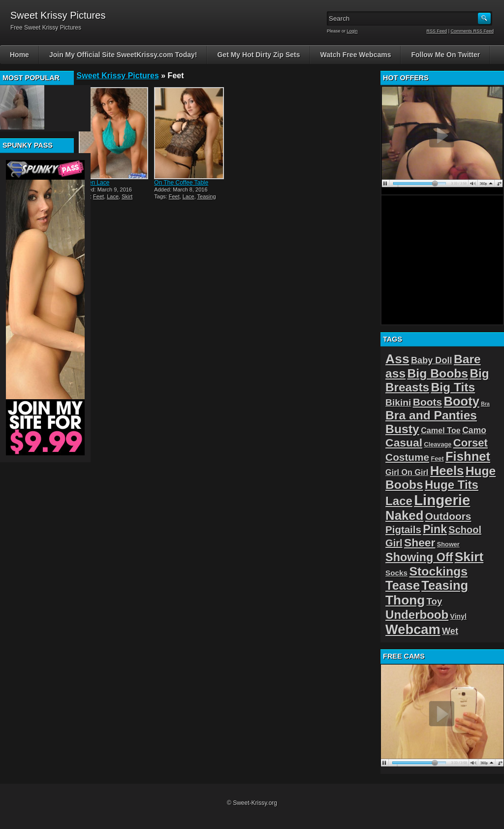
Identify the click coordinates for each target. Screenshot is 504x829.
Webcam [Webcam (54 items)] (413, 629)
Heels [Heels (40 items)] (447, 471)
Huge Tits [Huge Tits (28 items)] (452, 485)
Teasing (207, 196)
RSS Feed (437, 31)
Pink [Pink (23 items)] (435, 529)
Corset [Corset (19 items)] (471, 443)
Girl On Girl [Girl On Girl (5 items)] (407, 472)
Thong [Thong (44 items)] (405, 600)
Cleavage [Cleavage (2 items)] (438, 444)
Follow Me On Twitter (445, 55)
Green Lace (94, 183)
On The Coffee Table (181, 183)
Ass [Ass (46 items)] (397, 359)
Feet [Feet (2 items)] (437, 459)
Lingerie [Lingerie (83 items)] (442, 500)
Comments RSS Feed (472, 31)
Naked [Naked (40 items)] (404, 515)
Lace (113, 196)
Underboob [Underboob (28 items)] (417, 615)
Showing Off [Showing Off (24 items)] (419, 557)
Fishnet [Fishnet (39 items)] (468, 456)
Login (352, 31)
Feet (98, 196)
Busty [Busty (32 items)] (402, 429)
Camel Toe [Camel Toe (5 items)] (441, 430)
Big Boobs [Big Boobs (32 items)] (438, 373)
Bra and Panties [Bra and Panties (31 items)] (431, 415)
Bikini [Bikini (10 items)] (398, 402)
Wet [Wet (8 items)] (450, 631)
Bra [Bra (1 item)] (485, 404)
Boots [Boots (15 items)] (428, 402)
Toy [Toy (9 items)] (435, 601)
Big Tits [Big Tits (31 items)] (453, 387)
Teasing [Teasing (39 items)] (445, 585)
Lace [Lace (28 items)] (399, 501)
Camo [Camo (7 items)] (474, 430)
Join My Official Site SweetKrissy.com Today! (123, 55)
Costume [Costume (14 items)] (407, 457)
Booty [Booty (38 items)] (462, 401)
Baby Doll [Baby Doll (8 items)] (432, 360)
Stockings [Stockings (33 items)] (438, 571)
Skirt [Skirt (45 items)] (469, 557)
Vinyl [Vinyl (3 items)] (458, 616)
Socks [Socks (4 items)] (396, 573)
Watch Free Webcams (356, 55)
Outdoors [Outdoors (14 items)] (448, 516)
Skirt (127, 196)
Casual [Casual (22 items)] (404, 443)
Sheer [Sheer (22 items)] (420, 542)
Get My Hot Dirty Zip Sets (258, 55)
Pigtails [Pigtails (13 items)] (403, 529)
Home (19, 55)
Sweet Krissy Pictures (118, 76)
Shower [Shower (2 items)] (448, 544)
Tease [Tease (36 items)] (403, 585)
